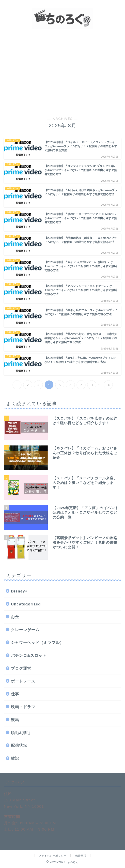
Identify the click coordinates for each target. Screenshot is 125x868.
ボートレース (23, 681)
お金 (15, 617)
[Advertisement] (63, 72)
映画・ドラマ (23, 707)
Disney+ (19, 591)
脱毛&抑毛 (21, 733)
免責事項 (81, 856)
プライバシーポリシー (53, 856)
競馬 (15, 720)
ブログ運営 (21, 668)
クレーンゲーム (25, 630)
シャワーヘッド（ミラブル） (37, 642)
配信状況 (19, 745)
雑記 (15, 758)
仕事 (15, 694)
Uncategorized (26, 604)
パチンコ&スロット (29, 655)
